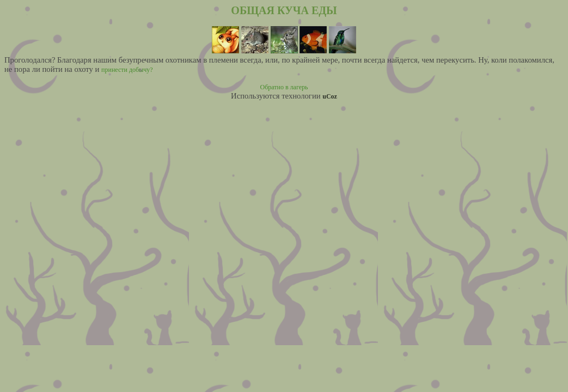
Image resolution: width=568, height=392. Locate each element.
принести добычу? (127, 70)
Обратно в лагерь (284, 87)
